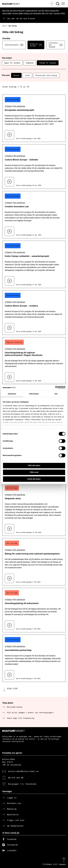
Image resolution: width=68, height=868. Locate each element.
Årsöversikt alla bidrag (46, 75)
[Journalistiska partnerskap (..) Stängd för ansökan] (34, 658)
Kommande (30, 63)
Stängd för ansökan (48, 63)
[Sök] (58, 4)
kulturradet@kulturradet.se (23, 771)
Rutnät (16, 75)
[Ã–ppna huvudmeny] (63, 4)
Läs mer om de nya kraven (21, 18)
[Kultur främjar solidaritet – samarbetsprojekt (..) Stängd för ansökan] (34, 264)
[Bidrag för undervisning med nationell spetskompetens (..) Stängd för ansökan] (34, 562)
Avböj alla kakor (34, 479)
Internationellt (14, 45)
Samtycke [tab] (12, 394)
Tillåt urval (34, 472)
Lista (27, 75)
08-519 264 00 (16, 778)
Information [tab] (34, 394)
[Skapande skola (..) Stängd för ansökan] (34, 509)
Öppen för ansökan (12, 63)
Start (4, 26)
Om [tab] (56, 394)
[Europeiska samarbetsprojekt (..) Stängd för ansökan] (34, 118)
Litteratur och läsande (56, 45)
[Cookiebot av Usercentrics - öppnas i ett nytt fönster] (55, 387)
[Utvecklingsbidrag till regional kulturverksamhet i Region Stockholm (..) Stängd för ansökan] (34, 361)
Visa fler (12, 688)
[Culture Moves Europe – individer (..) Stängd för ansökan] (34, 166)
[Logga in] (51, 4)
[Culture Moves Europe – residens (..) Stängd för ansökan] (34, 313)
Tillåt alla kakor (34, 465)
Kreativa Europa (36, 45)
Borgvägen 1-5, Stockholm (22, 784)
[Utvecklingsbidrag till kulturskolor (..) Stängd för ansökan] (34, 610)
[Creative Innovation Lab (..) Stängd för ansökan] (34, 215)
